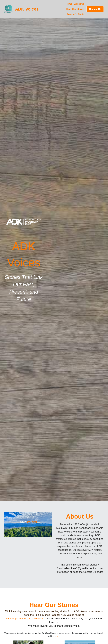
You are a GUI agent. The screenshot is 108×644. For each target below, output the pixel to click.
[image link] (24, 221)
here (57, 636)
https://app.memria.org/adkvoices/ (25, 619)
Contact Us (95, 9)
